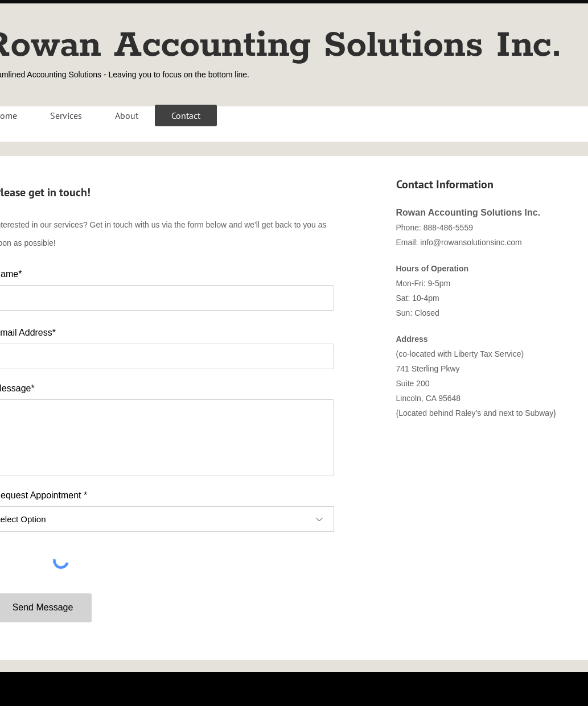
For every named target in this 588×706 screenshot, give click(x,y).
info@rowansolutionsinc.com (471, 242)
